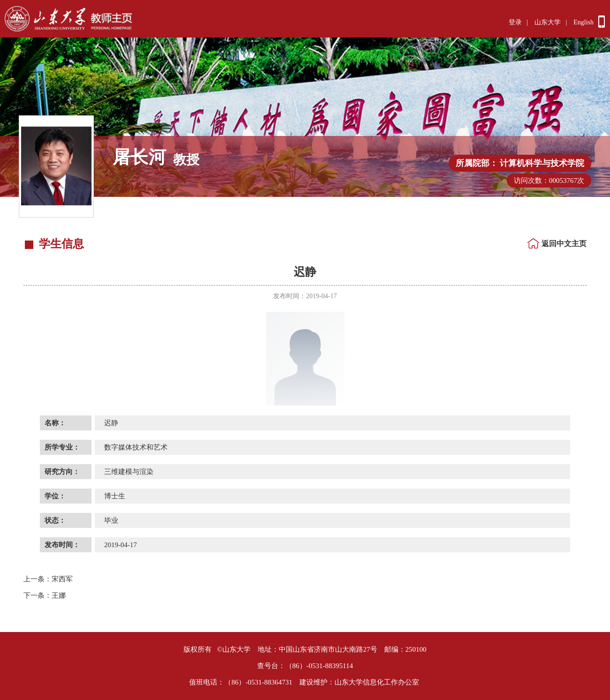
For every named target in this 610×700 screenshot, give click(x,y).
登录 (515, 22)
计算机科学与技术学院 (542, 163)
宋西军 (48, 579)
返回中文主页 (564, 244)
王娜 (45, 595)
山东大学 (548, 22)
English (583, 22)
